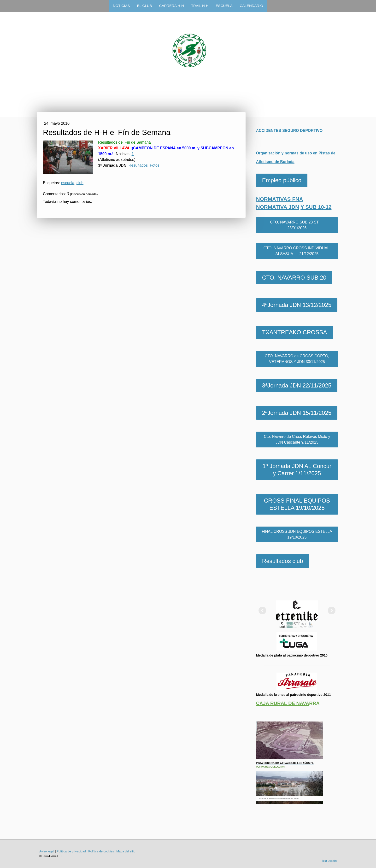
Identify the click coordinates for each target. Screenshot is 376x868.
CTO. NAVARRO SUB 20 (294, 278)
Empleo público (282, 180)
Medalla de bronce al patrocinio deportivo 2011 (294, 695)
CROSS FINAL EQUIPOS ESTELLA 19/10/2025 (297, 504)
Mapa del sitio (126, 851)
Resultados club (283, 561)
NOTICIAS (121, 6)
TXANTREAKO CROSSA (295, 332)
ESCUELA (224, 6)
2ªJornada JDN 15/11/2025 (297, 413)
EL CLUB (145, 6)
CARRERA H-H (172, 6)
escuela (68, 183)
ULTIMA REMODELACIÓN (270, 767)
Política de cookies (101, 851)
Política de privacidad (71, 851)
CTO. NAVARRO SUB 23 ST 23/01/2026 (297, 225)
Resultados (138, 165)
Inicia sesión (328, 861)
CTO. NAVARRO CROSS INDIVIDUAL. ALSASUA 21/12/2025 (297, 251)
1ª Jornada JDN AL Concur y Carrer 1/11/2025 (297, 470)
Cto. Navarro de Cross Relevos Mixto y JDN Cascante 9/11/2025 (297, 439)
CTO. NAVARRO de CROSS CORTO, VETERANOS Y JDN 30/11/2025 (297, 359)
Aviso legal (47, 851)
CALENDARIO (252, 6)
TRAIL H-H (200, 6)
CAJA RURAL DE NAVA (283, 703)
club (80, 183)
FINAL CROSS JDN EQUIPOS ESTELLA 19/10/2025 (297, 534)
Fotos (155, 165)
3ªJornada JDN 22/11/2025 (297, 385)
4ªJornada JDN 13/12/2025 (297, 305)
